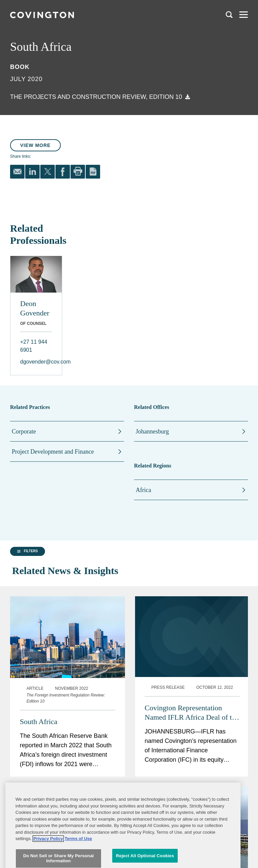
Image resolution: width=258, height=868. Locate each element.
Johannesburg (152, 431)
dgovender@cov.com (36, 362)
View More (35, 145)
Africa (143, 490)
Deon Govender (35, 308)
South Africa (39, 706)
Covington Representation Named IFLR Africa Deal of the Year (192, 697)
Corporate (24, 431)
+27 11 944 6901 (34, 346)
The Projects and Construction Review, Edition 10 (96, 97)
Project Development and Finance (53, 452)
